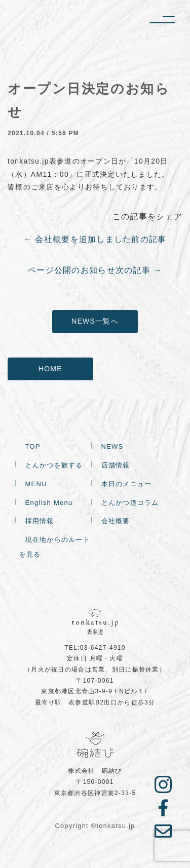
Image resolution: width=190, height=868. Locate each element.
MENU (36, 484)
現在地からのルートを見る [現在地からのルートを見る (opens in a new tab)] (55, 548)
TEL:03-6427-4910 (95, 648)
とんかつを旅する (54, 466)
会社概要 (116, 522)
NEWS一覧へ (95, 321)
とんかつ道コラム (130, 503)
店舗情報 (116, 466)
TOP (33, 447)
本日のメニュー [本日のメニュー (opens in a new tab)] (127, 484)
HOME (50, 369)
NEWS (112, 447)
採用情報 (40, 522)
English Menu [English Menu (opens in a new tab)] (49, 503)
